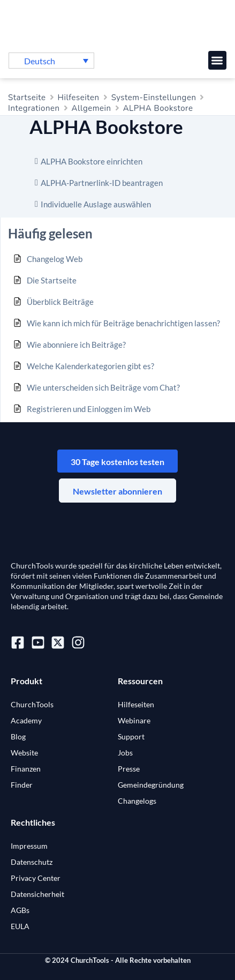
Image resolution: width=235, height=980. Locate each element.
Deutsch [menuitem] (40, 61)
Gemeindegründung (151, 785)
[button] (218, 60)
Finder (22, 785)
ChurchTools (32, 704)
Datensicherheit (37, 894)
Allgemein (92, 108)
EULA (20, 926)
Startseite (27, 98)
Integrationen (34, 108)
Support (131, 736)
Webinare (134, 720)
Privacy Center (36, 878)
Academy (26, 720)
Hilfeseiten (79, 98)
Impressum (29, 846)
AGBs (20, 910)
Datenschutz (32, 862)
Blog (18, 736)
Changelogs (137, 801)
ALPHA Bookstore (158, 108)
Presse (129, 769)
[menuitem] (51, 61)
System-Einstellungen (154, 98)
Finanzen (26, 769)
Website (24, 753)
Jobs (125, 753)
